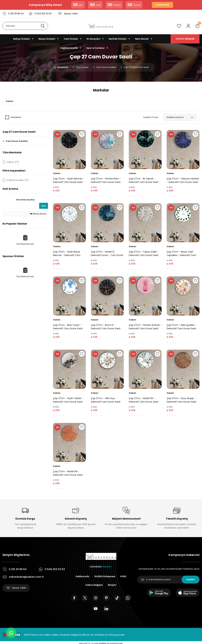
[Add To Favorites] (82, 134)
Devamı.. (107, 567)
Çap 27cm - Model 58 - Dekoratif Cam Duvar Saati (68, 473)
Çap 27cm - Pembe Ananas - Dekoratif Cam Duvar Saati (145, 327)
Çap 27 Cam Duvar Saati (136, 67)
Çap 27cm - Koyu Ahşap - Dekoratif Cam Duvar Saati (181, 400)
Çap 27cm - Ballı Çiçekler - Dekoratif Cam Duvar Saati (181, 327)
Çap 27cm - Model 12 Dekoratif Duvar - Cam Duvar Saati (107, 254)
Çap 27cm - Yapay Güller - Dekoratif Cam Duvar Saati (144, 253)
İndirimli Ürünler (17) (18, 180)
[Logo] (101, 26)
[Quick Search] (20, 206)
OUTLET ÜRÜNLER (185, 39)
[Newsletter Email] (168, 580)
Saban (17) (13, 162)
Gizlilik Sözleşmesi (105, 576)
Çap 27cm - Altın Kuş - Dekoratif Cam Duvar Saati (106, 400)
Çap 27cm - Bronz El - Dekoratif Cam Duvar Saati (106, 327)
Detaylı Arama (38, 214)
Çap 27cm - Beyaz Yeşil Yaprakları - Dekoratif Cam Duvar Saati (181, 254)
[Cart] (197, 26)
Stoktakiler (16, 117)
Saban (57, 173)
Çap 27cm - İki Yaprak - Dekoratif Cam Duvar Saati (144, 180)
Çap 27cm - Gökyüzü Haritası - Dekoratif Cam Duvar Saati (183, 180)
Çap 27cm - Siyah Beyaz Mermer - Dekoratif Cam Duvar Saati (67, 254)
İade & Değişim (94, 585)
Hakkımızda (82, 576)
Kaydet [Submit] (191, 580)
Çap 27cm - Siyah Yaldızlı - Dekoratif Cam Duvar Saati (68, 400)
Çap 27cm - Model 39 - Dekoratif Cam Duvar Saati (144, 400)
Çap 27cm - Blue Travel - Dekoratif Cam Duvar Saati (68, 327)
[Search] (25, 26)
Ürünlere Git (163, 5)
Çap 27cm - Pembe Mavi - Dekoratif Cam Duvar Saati (106, 180)
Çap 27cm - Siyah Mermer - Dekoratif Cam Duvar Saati (69, 180)
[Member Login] (188, 26)
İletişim (112, 585)
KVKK (123, 576)
